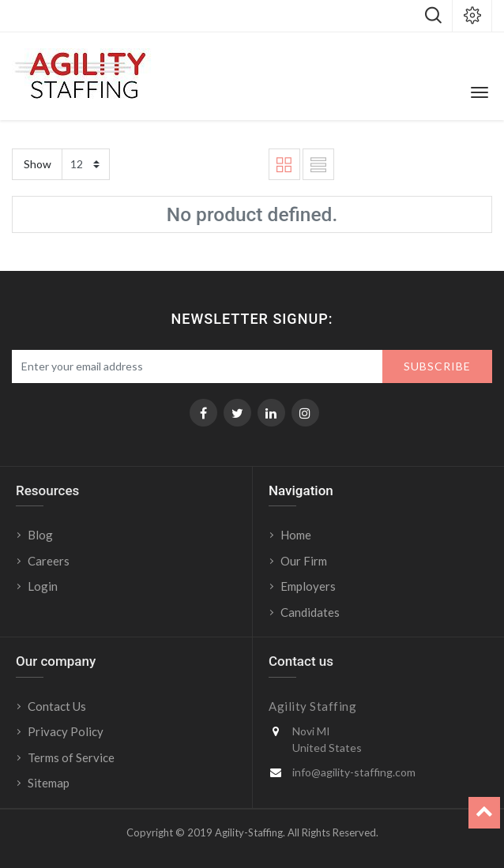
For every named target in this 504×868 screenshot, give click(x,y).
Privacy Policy (66, 731)
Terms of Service (71, 757)
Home (296, 535)
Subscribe (437, 366)
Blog (40, 535)
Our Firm (304, 561)
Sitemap (49, 783)
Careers (49, 561)
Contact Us (57, 706)
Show (38, 164)
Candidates (310, 612)
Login (44, 586)
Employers (308, 586)
